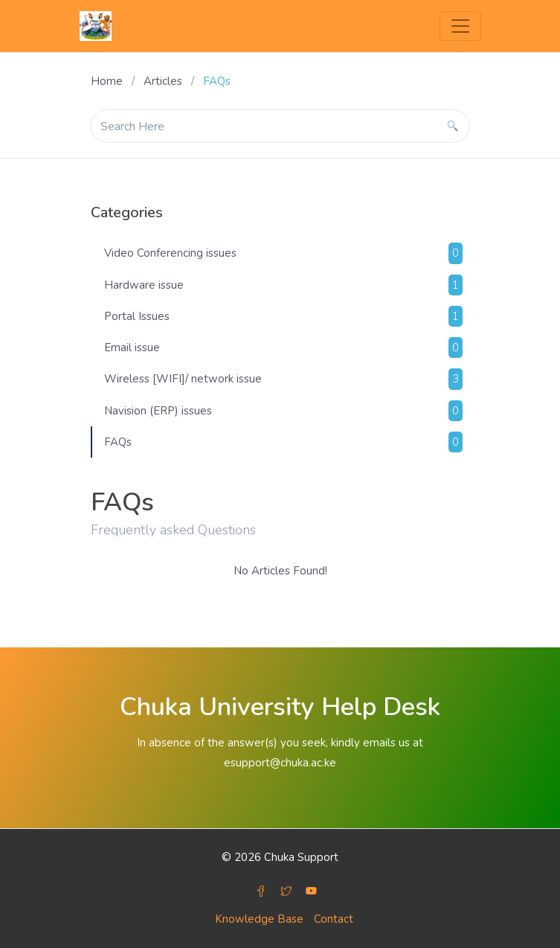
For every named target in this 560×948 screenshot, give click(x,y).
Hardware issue (283, 285)
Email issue (283, 348)
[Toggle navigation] (460, 26)
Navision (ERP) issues (283, 411)
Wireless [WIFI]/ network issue (283, 379)
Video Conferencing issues (283, 253)
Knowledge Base (259, 919)
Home (107, 81)
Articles (163, 81)
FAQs (283, 442)
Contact (334, 919)
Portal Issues (283, 316)
